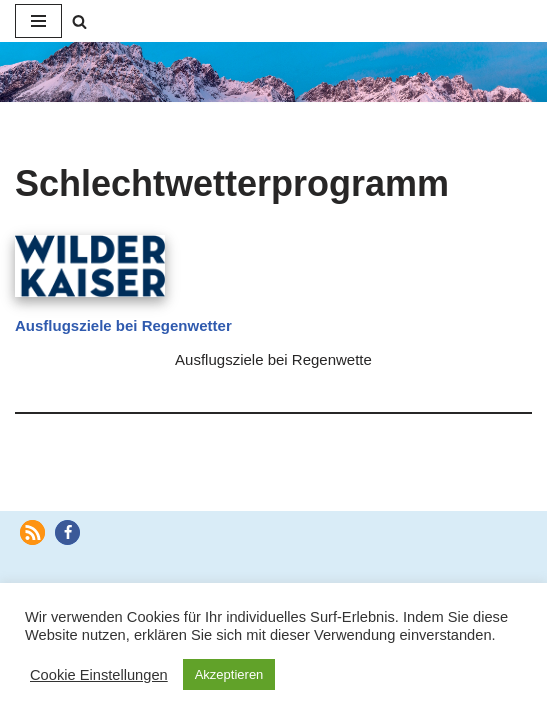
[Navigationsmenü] (38, 21)
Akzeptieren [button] (229, 674)
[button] (32, 532)
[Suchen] (79, 21)
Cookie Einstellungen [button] (99, 675)
